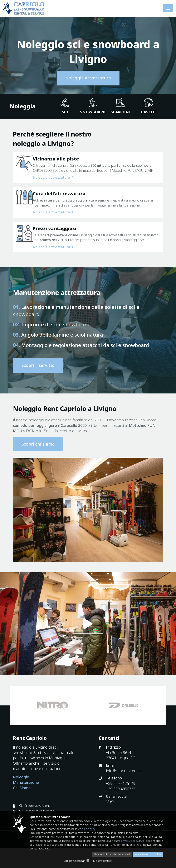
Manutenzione (26, 803)
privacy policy (145, 840)
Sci (65, 106)
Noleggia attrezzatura (88, 78)
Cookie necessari (74, 861)
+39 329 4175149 (121, 804)
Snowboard (93, 106)
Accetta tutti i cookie (147, 854)
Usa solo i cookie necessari (109, 854)
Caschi (148, 106)
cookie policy (113, 827)
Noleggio (21, 797)
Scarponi (121, 106)
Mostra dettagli (103, 861)
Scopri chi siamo (38, 464)
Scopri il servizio (38, 385)
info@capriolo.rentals (124, 791)
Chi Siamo (22, 808)
